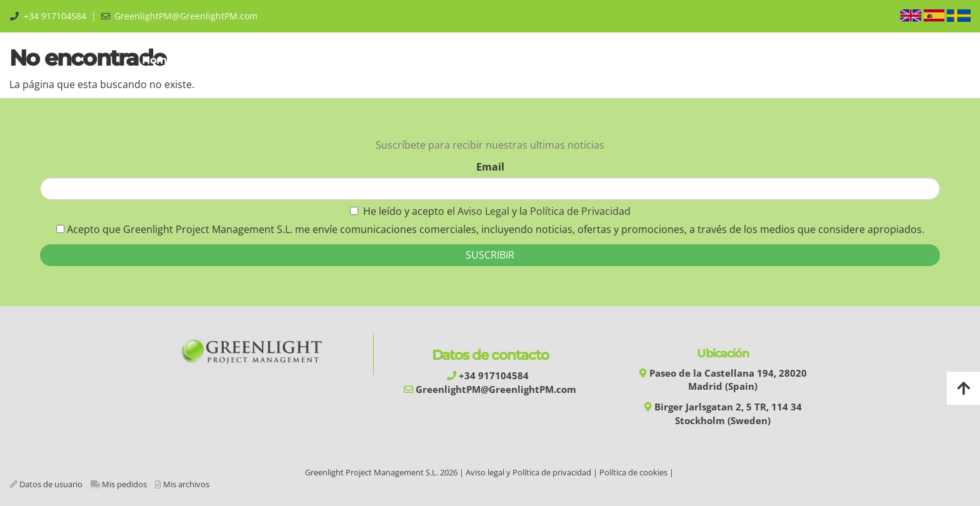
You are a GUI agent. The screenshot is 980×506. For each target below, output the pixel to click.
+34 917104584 (55, 16)
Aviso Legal (485, 211)
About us (216, 60)
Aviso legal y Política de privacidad (528, 472)
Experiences (568, 60)
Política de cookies (633, 472)
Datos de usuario (51, 484)
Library (637, 60)
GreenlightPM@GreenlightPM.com (186, 16)
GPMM (281, 60)
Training (345, 60)
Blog (737, 60)
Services (494, 60)
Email (490, 167)
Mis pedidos (124, 484)
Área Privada (801, 60)
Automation (419, 60)
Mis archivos (186, 484)
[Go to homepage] (6, 61)
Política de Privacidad (580, 211)
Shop (690, 60)
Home (156, 60)
